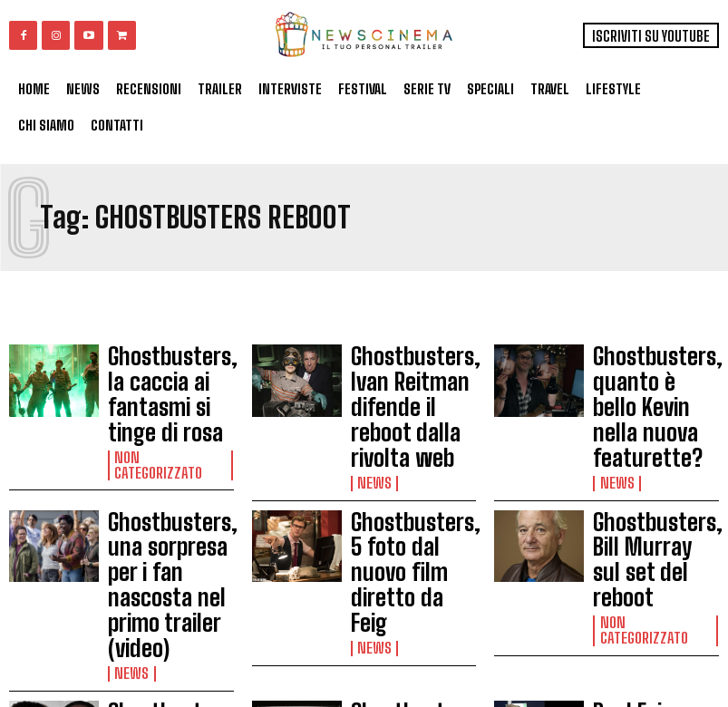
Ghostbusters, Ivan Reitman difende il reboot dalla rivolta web (408, 376)
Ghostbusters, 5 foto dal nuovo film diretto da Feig (407, 472)
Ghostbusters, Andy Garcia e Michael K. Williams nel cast (166, 572)
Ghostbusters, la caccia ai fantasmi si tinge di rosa (170, 372)
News (370, 420)
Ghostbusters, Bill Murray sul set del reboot (647, 472)
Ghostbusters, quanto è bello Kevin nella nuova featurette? (652, 376)
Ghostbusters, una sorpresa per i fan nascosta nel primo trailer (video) (165, 477)
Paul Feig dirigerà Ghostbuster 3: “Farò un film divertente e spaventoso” (645, 585)
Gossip (374, 636)
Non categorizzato (163, 407)
